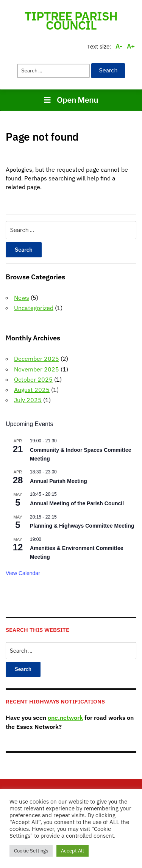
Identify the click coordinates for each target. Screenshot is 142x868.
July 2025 (28, 400)
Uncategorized (34, 308)
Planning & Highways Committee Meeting (82, 526)
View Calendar (23, 573)
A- (119, 46)
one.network (65, 718)
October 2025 (33, 379)
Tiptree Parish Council (71, 20)
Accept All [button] (73, 851)
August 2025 (32, 390)
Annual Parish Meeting (59, 481)
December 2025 (37, 359)
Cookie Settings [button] (31, 851)
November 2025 (37, 369)
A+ (131, 46)
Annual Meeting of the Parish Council (77, 503)
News (22, 298)
